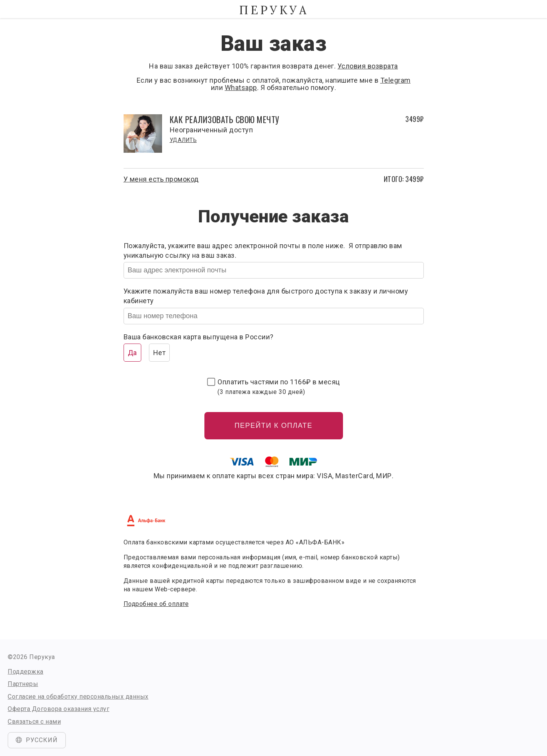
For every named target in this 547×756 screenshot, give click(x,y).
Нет (160, 353)
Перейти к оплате (273, 426)
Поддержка (26, 672)
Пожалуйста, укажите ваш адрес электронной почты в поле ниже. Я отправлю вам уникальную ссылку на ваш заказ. (263, 250)
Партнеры (23, 684)
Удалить (183, 140)
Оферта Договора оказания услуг (59, 709)
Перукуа (274, 10)
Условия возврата (368, 66)
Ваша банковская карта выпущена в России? (199, 337)
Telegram (396, 80)
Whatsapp (241, 88)
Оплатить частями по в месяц (279, 387)
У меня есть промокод (161, 179)
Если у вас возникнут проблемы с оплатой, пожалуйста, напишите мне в (258, 80)
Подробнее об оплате (156, 604)
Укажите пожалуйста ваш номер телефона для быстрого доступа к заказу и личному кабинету (266, 296)
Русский (37, 740)
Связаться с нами (34, 722)
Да (132, 353)
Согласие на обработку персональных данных (78, 697)
